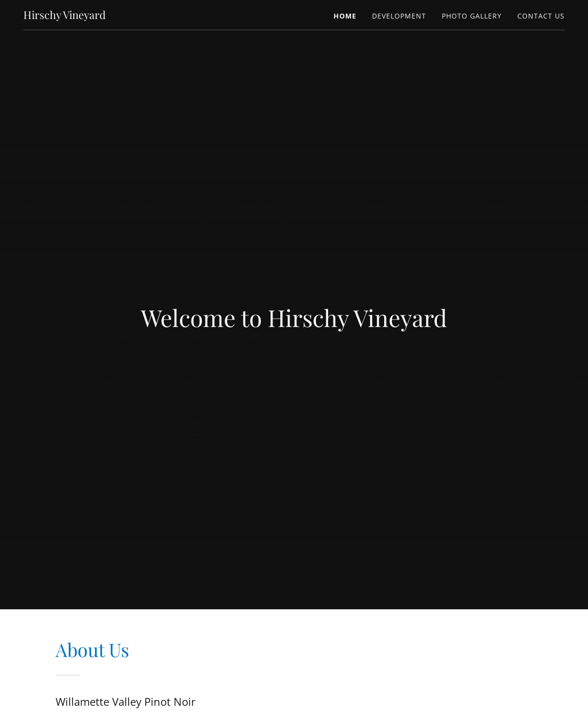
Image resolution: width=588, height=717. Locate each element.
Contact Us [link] (541, 16)
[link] (65, 16)
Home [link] (345, 16)
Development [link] (399, 16)
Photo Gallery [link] (472, 16)
